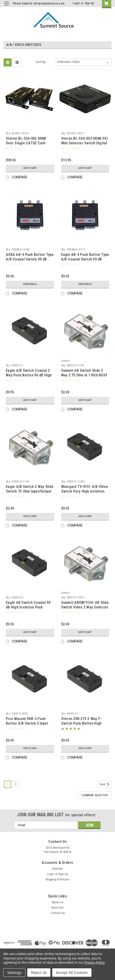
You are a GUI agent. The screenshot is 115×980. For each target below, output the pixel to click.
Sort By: (41, 62)
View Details (30, 284)
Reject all (39, 973)
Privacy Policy (94, 962)
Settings (14, 973)
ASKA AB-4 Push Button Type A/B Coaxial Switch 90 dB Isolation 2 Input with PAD (30, 259)
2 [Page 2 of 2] (16, 784)
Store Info (57, 908)
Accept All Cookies (72, 973)
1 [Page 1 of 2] (8, 784)
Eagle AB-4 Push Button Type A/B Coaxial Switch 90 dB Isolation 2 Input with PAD (85, 259)
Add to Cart (30, 168)
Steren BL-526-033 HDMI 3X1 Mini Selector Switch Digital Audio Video (85, 143)
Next (105, 784)
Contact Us (58, 913)
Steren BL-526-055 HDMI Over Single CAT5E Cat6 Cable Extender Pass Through (26, 145)
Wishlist (57, 869)
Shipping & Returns (57, 879)
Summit (66, 361)
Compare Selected (95, 795)
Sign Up (89, 3)
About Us (58, 902)
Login (76, 3)
